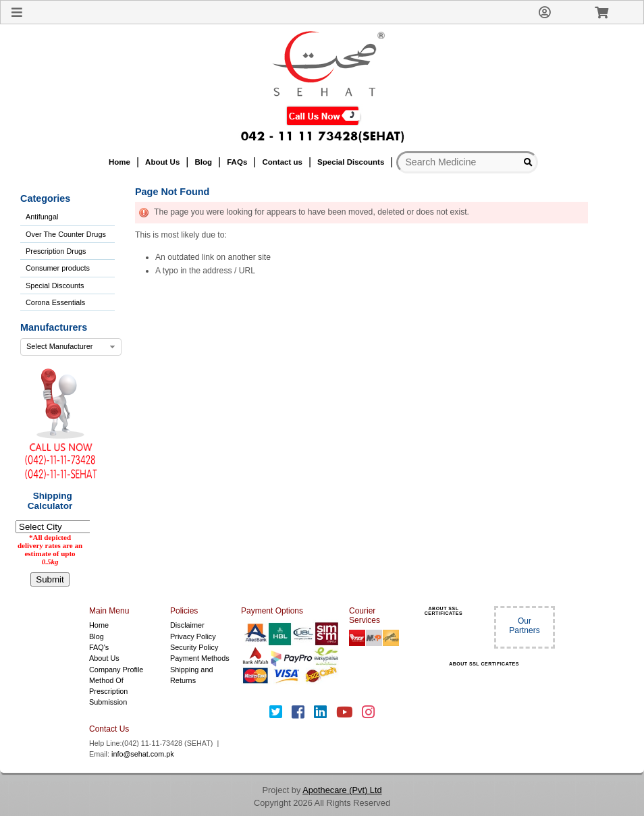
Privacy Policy (193, 636)
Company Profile (116, 670)
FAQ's (99, 647)
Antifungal (42, 217)
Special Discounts (55, 285)
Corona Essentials (55, 302)
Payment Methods (200, 658)
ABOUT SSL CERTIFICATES (444, 611)
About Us (104, 658)
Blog (97, 636)
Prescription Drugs (56, 251)
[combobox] (71, 347)
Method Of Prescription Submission (108, 691)
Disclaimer (187, 625)
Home (99, 625)
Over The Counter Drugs (66, 234)
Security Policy (194, 647)
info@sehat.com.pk (143, 754)
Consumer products (58, 268)
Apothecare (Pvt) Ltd (342, 790)
